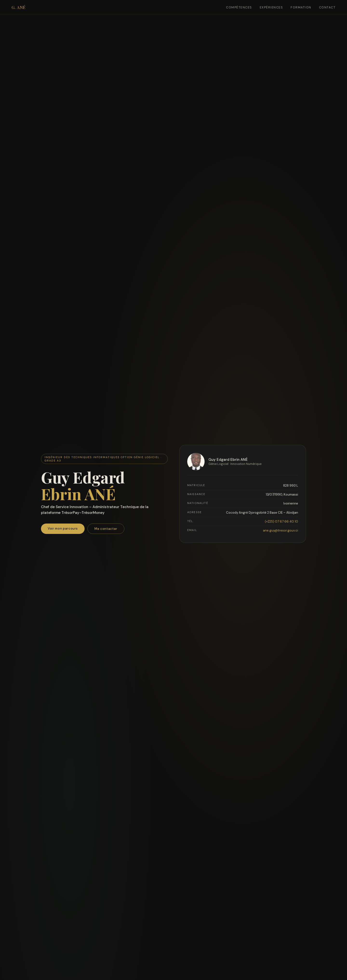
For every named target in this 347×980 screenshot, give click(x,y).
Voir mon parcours (63, 529)
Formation (301, 7)
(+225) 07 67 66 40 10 (281, 522)
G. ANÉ (19, 7)
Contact (327, 7)
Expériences (271, 7)
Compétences (239, 7)
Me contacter (106, 529)
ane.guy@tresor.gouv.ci (280, 531)
